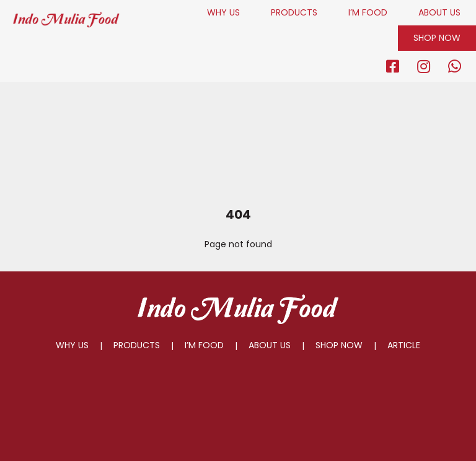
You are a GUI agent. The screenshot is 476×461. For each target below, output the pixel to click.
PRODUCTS (294, 12)
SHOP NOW (437, 38)
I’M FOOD (368, 12)
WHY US (223, 12)
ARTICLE (404, 345)
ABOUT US (439, 12)
